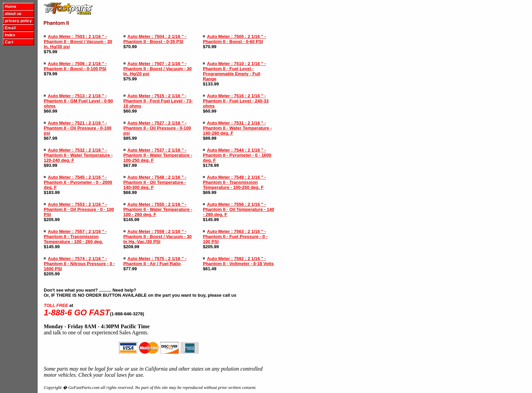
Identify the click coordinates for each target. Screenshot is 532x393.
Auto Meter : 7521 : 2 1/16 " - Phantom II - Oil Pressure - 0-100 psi (78, 128)
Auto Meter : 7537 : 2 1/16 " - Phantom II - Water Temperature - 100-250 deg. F (158, 155)
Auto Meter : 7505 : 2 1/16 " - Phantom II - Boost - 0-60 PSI (234, 39)
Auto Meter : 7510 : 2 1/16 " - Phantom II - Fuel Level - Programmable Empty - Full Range (234, 71)
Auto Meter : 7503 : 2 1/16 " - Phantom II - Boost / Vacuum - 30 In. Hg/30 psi (78, 42)
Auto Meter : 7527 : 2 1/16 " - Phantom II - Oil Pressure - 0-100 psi (157, 128)
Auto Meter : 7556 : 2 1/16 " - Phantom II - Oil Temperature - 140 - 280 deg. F (239, 209)
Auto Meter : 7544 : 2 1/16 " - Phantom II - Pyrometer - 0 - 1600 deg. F (237, 155)
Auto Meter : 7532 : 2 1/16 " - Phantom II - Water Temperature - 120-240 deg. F (78, 155)
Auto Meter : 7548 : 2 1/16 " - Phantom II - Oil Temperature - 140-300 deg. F (155, 182)
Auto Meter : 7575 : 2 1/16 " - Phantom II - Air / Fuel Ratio (155, 261)
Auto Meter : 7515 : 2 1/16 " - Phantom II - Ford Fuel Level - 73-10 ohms (158, 101)
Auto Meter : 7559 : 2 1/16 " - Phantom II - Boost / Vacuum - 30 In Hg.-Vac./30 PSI (158, 237)
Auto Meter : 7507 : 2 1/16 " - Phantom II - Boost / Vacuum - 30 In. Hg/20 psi (158, 69)
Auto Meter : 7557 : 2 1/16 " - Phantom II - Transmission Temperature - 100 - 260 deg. (75, 237)
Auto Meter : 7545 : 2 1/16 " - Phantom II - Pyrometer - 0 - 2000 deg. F (78, 182)
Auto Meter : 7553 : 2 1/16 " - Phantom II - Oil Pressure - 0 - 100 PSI (79, 209)
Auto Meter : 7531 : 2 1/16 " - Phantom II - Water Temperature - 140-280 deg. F (237, 128)
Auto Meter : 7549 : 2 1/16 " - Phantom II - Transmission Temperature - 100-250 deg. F (234, 182)
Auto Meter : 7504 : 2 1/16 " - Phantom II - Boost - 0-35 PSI (155, 39)
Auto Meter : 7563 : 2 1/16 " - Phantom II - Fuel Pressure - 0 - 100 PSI (235, 237)
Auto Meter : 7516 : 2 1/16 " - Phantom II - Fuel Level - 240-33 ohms (236, 101)
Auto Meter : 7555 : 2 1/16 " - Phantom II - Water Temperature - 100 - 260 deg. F (158, 209)
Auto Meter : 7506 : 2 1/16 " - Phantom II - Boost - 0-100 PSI (75, 66)
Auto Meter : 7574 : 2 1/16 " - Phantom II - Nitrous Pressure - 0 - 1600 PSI (79, 264)
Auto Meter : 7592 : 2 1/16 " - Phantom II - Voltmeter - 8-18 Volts (238, 261)
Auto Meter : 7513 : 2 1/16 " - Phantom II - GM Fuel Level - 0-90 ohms (78, 101)
